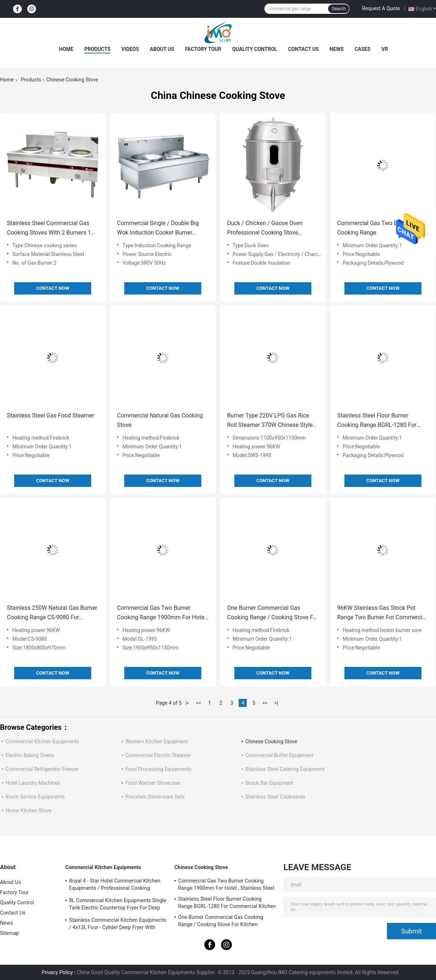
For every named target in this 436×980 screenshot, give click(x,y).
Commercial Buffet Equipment (279, 755)
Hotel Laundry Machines (33, 783)
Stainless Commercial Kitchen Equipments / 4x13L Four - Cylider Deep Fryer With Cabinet (118, 925)
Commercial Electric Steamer (158, 755)
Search (339, 9)
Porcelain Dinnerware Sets (155, 797)
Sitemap (9, 933)
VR (385, 49)
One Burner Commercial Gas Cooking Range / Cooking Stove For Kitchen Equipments (273, 613)
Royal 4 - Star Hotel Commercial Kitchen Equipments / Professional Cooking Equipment (115, 885)
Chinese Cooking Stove (271, 741)
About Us (162, 49)
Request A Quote (381, 8)
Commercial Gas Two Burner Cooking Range (374, 228)
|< (188, 703)
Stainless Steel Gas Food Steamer (51, 415)
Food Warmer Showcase (153, 783)
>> (265, 703)
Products (97, 49)
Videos (130, 49)
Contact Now (53, 288)
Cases (363, 49)
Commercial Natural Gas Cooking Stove (160, 420)
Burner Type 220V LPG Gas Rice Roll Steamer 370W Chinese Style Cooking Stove (270, 421)
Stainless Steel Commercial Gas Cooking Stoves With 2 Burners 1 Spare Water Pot (49, 229)
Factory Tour (203, 49)
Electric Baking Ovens (30, 755)
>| (276, 703)
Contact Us (303, 49)
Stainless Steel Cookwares (275, 797)
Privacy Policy (57, 972)
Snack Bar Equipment (269, 783)
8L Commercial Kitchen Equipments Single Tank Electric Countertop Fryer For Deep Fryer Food (118, 905)
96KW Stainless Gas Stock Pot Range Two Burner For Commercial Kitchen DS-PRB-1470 (382, 613)
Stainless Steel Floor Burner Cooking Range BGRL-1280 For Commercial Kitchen (377, 421)
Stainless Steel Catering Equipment (285, 769)
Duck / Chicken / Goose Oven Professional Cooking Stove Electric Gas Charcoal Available (267, 229)
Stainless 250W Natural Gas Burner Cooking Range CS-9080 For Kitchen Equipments (52, 613)
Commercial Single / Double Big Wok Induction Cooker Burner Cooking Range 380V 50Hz (158, 229)
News (337, 49)
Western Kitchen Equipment (157, 741)
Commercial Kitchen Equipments (42, 741)
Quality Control (255, 49)
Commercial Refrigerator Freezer (42, 769)
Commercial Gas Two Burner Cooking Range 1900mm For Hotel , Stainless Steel (163, 613)
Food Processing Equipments (158, 769)
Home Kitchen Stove (28, 811)
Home (66, 49)
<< (198, 703)
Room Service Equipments (35, 797)
